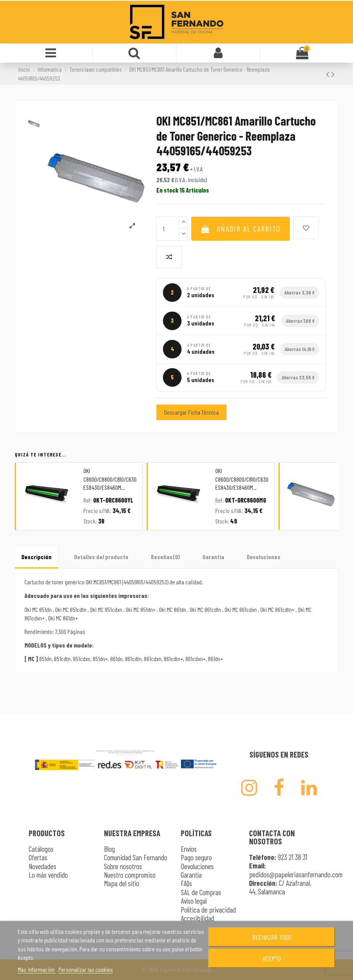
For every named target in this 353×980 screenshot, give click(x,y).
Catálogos (41, 849)
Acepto (272, 958)
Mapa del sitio (122, 883)
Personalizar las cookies (86, 969)
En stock (167, 190)
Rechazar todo (272, 937)
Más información (37, 969)
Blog (109, 849)
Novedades (42, 866)
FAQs (186, 883)
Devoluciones (264, 557)
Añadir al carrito (241, 229)
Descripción (36, 557)
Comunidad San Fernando (136, 857)
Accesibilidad (197, 918)
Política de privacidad (208, 910)
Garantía (213, 557)
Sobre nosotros (123, 866)
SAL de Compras (201, 892)
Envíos (189, 849)
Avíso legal (194, 901)
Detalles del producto (101, 557)
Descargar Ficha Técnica (191, 412)
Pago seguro (196, 857)
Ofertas (38, 857)
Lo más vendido (48, 875)
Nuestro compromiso (130, 875)
